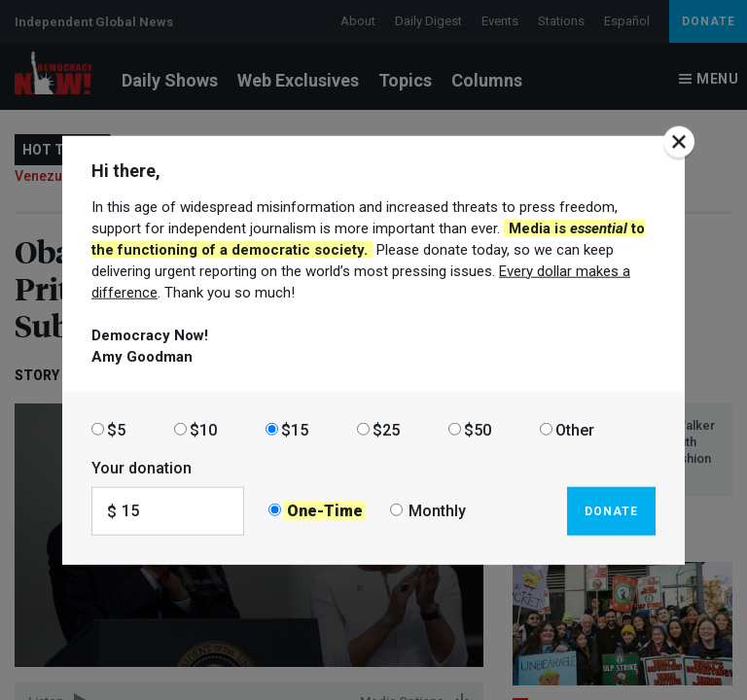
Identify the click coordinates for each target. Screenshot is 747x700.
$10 (203, 429)
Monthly (437, 511)
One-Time (325, 511)
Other (575, 429)
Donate (611, 510)
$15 (295, 429)
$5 (116, 429)
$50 (478, 429)
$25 (386, 429)
